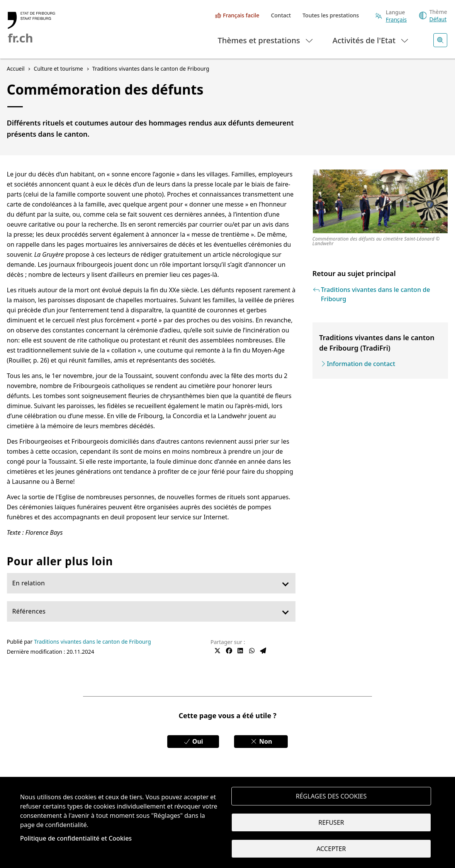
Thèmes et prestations (266, 40)
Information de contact (361, 364)
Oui (193, 741)
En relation (29, 583)
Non (261, 741)
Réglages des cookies (331, 796)
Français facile (241, 15)
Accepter (331, 849)
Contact (281, 15)
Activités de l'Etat (371, 40)
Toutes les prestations (331, 15)
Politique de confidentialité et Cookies (76, 838)
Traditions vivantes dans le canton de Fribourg (93, 642)
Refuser (331, 822)
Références (29, 611)
